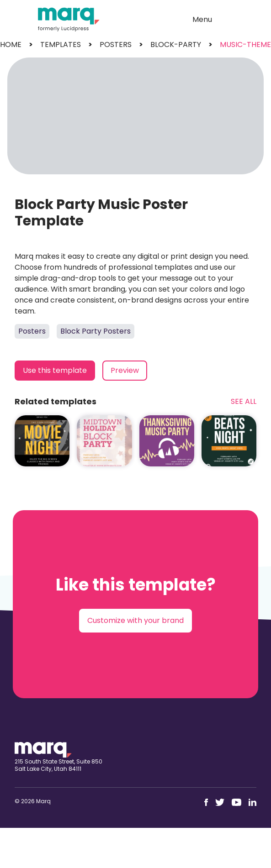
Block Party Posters (96, 331)
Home (11, 44)
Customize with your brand (135, 620)
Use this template (55, 370)
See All (244, 401)
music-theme (245, 44)
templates (61, 44)
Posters (32, 331)
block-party (176, 44)
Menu (202, 19)
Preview (125, 370)
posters (116, 44)
